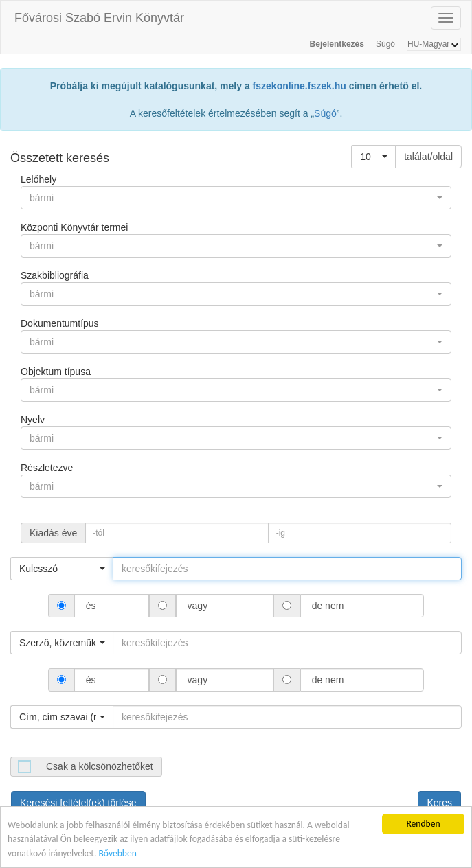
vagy (198, 606)
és (91, 606)
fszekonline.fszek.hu (300, 86)
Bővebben (117, 854)
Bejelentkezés (337, 44)
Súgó (385, 44)
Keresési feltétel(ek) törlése (78, 803)
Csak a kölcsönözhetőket (100, 766)
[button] (373, 157)
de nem (328, 606)
